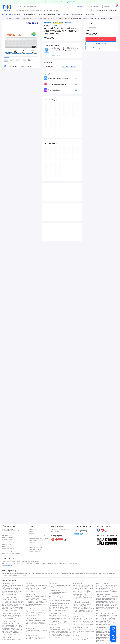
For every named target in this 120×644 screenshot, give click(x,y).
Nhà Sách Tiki (77, 636)
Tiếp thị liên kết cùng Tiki (35, 547)
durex (39, 574)
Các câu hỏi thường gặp (8, 533)
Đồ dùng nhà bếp (7, 639)
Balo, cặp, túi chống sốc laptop (60, 586)
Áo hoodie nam (33, 600)
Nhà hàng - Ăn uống (82, 621)
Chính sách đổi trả (7, 544)
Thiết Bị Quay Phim (106, 623)
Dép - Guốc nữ (37, 611)
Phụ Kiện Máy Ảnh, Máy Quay (104, 615)
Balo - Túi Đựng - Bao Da (106, 620)
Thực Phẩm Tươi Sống (9, 598)
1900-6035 (10, 529)
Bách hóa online (81, 593)
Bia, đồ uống (8, 606)
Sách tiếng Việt (77, 638)
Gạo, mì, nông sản (11, 604)
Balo (50, 585)
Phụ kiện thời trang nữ (55, 592)
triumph (66, 574)
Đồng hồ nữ (59, 599)
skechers (57, 574)
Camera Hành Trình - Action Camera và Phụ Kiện (107, 618)
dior (8, 574)
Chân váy (37, 588)
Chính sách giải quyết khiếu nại (37, 540)
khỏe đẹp (39, 10)
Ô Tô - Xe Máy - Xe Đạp (80, 628)
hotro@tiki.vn (16, 551)
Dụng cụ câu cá (104, 603)
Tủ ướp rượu (113, 591)
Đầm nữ (32, 585)
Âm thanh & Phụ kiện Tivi (103, 585)
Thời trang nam (30, 595)
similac (104, 574)
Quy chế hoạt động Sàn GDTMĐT (60, 529)
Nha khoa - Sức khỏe (83, 623)
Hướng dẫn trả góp (7, 546)
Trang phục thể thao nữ (103, 597)
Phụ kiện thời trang (55, 590)
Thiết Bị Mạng (58, 609)
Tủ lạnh (102, 587)
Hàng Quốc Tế (77, 583)
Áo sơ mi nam (36, 598)
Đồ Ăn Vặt (55, 634)
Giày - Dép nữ (30, 609)
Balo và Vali (53, 583)
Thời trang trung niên (34, 591)
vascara (4, 574)
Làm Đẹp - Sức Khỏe (8, 622)
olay (100, 574)
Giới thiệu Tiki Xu (33, 545)
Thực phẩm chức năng (11, 625)
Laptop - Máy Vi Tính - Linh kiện (60, 604)
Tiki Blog (31, 531)
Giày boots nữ (32, 614)
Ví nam (27, 637)
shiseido (4, 575)
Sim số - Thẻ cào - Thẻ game (86, 624)
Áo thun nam (29, 597)
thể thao (56, 10)
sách (51, 10)
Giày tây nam (37, 621)
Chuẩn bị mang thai (10, 594)
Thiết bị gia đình (16, 639)
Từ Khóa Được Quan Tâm (105, 628)
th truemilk (21, 574)
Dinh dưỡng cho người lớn (12, 591)
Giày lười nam (29, 621)
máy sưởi (99, 630)
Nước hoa (8, 633)
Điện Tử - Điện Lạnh (103, 583)
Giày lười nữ (40, 614)
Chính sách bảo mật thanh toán (37, 536)
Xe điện (89, 630)
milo (52, 574)
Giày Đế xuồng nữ (36, 615)
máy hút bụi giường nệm (106, 636)
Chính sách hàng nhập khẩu (9, 549)
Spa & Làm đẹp (84, 620)
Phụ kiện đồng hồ (57, 600)
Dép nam (34, 622)
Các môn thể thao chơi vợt (107, 605)
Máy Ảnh (111, 624)
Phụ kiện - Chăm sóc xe (79, 630)
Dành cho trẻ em (10, 607)
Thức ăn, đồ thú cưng (10, 609)
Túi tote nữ (36, 632)
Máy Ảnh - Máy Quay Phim (105, 613)
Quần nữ (37, 585)
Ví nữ (43, 630)
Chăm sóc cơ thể (10, 627)
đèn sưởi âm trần (104, 640)
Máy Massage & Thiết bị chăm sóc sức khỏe (13, 627)
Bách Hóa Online (55, 628)
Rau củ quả (8, 601)
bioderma (45, 574)
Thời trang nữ (30, 583)
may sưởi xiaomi (105, 634)
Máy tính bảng (9, 618)
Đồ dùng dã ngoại (107, 598)
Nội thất (57, 618)
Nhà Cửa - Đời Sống (56, 613)
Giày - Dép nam (31, 619)
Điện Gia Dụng (7, 637)
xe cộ (27, 10)
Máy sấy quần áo (105, 591)
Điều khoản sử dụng (34, 543)
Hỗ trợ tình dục (15, 633)
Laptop (64, 610)
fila (22, 575)
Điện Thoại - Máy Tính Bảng (11, 613)
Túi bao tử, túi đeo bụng (40, 639)
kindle (76, 574)
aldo (62, 574)
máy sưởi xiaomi (109, 636)
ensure (35, 574)
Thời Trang (87, 585)
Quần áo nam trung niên (35, 604)
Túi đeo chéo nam (35, 637)
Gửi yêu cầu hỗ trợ (7, 535)
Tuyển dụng (32, 534)
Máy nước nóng (107, 590)
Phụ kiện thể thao (107, 600)
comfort (109, 574)
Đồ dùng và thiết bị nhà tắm (60, 620)
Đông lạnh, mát (13, 603)
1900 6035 (9, 566)
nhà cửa (46, 10)
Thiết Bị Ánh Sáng (107, 617)
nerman (81, 574)
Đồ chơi (19, 585)
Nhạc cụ (62, 623)
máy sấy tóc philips (108, 631)
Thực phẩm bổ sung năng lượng (107, 608)
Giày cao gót (29, 611)
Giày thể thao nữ (110, 607)
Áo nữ (27, 585)
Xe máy (78, 631)
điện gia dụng (20, 10)
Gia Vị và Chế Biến (57, 633)
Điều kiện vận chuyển (34, 552)
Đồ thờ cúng (55, 623)
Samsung (54, 25)
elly (49, 574)
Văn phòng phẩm (86, 638)
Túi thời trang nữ (31, 628)
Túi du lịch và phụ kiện (58, 585)
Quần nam (36, 597)
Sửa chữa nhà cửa (57, 617)
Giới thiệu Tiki (32, 529)
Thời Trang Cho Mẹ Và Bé (9, 585)
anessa (91, 574)
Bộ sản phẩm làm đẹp (12, 633)
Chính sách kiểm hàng (8, 542)
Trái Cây (4, 600)
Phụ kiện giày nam (34, 624)
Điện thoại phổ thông (10, 617)
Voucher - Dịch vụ (79, 616)
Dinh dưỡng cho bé (10, 590)
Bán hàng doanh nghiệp (35, 549)
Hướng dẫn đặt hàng (7, 537)
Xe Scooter (87, 631)
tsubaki (26, 575)
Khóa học (87, 618)
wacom (86, 574)
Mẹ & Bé (83, 591)
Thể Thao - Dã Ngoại (103, 595)
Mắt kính (64, 592)
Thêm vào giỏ (101, 43)
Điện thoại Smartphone (8, 615)
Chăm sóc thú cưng (54, 630)
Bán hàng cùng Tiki (57, 531)
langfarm (10, 575)
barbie (26, 574)
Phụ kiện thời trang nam (59, 593)
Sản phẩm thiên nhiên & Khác (11, 629)
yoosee (96, 574)
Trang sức (52, 599)
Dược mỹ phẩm (17, 634)
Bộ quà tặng (57, 637)
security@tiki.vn (15, 553)
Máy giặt (102, 588)
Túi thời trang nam (31, 635)
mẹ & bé (32, 10)
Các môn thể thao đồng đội (107, 604)
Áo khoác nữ (38, 587)
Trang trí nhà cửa (54, 615)
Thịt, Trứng (10, 600)
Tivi (100, 590)
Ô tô (82, 631)
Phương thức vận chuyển (8, 540)
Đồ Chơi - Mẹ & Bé (8, 583)
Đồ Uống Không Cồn (59, 636)
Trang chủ (95, 7)
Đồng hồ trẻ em (67, 600)
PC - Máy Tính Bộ (57, 610)
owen (31, 574)
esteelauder (14, 574)
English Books (82, 639)
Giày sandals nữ (35, 612)
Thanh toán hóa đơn (78, 618)
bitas (114, 574)
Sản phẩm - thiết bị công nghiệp (83, 595)
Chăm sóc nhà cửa (12, 610)
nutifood (71, 574)
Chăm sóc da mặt (7, 624)
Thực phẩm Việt (16, 601)
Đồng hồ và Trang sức (56, 597)
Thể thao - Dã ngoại (81, 588)
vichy (19, 575)
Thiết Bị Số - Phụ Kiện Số (81, 602)
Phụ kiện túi (42, 632)
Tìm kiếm (79, 7)
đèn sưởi (104, 630)
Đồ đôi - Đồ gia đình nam (38, 601)
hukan (15, 575)
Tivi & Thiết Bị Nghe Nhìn (82, 597)
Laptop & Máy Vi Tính (85, 594)
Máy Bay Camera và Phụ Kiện (107, 624)
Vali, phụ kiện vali (66, 587)
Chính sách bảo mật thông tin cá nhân (39, 538)
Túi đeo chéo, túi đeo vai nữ (33, 630)
